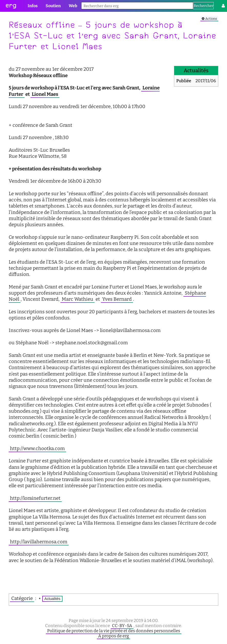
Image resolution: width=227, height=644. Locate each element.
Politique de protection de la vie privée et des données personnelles (114, 631)
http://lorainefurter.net (35, 498)
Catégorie (22, 598)
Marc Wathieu (78, 299)
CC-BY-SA (122, 626)
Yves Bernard (117, 299)
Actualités (52, 599)
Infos (33, 6)
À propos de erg (114, 636)
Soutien (53, 6)
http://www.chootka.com (37, 449)
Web (73, 6)
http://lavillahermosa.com (39, 542)
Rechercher (204, 6)
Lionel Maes (45, 94)
